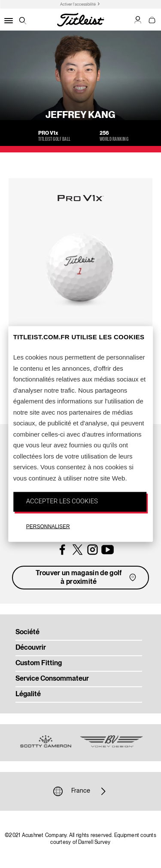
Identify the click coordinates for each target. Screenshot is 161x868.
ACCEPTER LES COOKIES (62, 501)
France (81, 791)
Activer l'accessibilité (78, 5)
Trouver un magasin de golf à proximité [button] (87, 578)
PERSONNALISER (48, 526)
